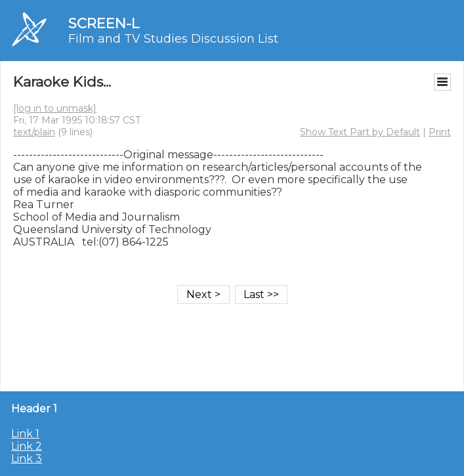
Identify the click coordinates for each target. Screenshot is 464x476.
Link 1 (25, 434)
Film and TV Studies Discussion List (173, 39)
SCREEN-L (104, 23)
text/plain (34, 132)
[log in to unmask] (55, 108)
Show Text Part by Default (360, 132)
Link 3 (27, 459)
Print (440, 132)
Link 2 (27, 446)
